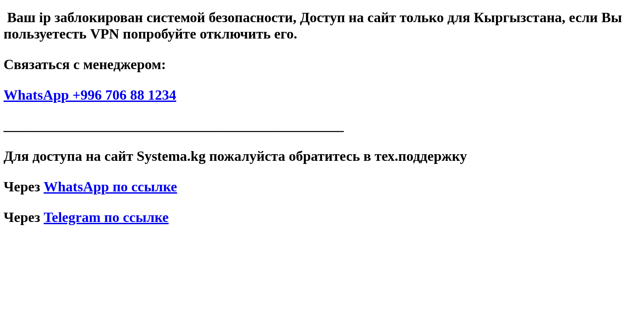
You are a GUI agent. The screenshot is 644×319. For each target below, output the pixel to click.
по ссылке (111, 187)
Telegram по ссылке (106, 217)
